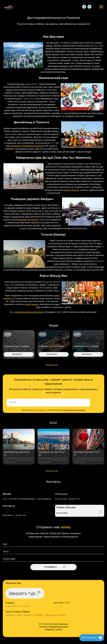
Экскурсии (10, 615)
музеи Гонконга (32, 304)
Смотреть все (52, 365)
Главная (10, 603)
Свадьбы (27, 615)
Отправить (51, 567)
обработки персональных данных (74, 410)
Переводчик (50, 615)
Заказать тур (22, 593)
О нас (8, 606)
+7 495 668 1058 (19, 515)
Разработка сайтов (54, 630)
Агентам (16, 606)
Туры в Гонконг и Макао (18, 612)
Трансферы (38, 615)
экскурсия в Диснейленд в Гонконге (27, 146)
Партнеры (62, 615)
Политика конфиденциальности (54, 627)
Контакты (25, 606)
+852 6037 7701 (74, 499)
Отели (19, 615)
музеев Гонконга (72, 190)
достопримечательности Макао (29, 312)
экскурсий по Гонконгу (28, 220)
